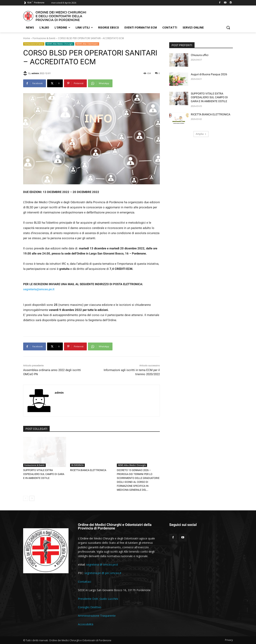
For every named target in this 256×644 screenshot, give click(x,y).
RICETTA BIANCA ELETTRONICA (88, 470)
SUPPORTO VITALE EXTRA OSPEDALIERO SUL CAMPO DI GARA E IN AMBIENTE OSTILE (44, 474)
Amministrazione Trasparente (97, 616)
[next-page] (32, 498)
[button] (228, 28)
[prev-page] (26, 498)
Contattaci (85, 582)
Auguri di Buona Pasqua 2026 (209, 74)
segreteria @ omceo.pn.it (102, 565)
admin (35, 73)
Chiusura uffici (200, 55)
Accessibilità (86, 624)
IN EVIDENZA (77, 465)
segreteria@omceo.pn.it (39, 289)
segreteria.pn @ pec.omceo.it (103, 573)
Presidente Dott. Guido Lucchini (98, 599)
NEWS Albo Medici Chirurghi (60, 44)
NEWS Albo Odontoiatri (87, 44)
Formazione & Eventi (44, 38)
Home (27, 38)
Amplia (201, 134)
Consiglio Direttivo (90, 607)
